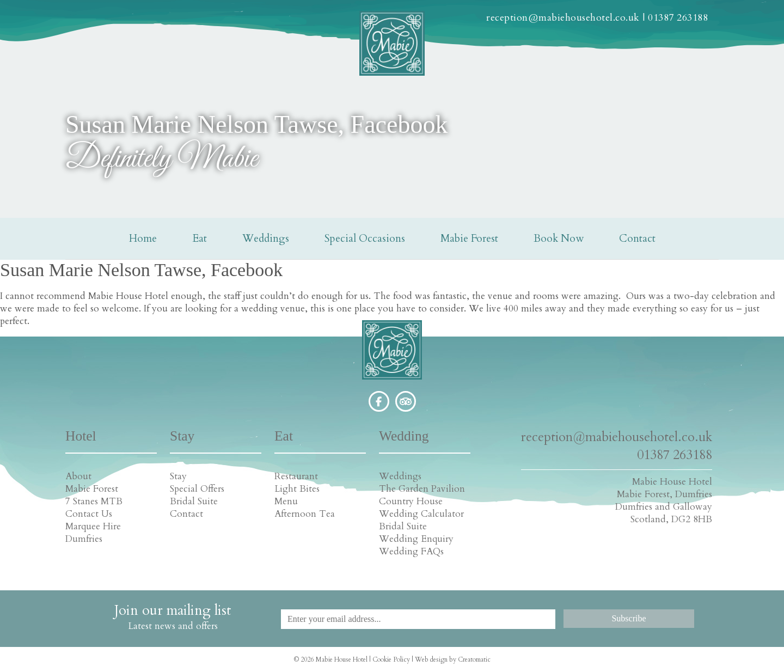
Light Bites (297, 489)
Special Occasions (365, 239)
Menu (286, 501)
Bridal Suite (194, 501)
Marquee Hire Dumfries (93, 533)
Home (143, 239)
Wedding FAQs (411, 551)
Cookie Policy (391, 659)
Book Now (559, 239)
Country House (411, 501)
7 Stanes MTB (94, 501)
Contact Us (89, 514)
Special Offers (197, 489)
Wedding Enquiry (416, 539)
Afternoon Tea (305, 514)
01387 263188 (678, 18)
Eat (200, 239)
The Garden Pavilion (422, 489)
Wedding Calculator (421, 514)
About (78, 476)
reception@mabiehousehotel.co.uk (563, 18)
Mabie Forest (469, 239)
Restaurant (296, 476)
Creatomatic (474, 659)
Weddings (266, 239)
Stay (178, 476)
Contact (637, 239)
